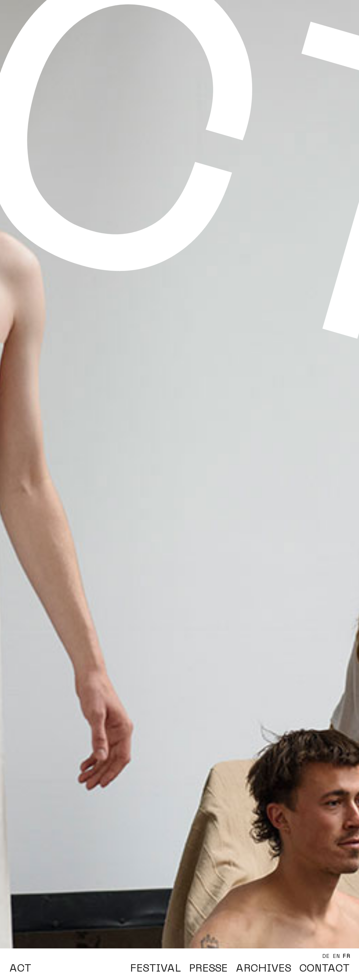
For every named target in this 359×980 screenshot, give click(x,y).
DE (326, 956)
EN (336, 956)
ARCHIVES (263, 968)
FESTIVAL (156, 968)
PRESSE (208, 968)
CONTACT (324, 968)
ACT (20, 968)
